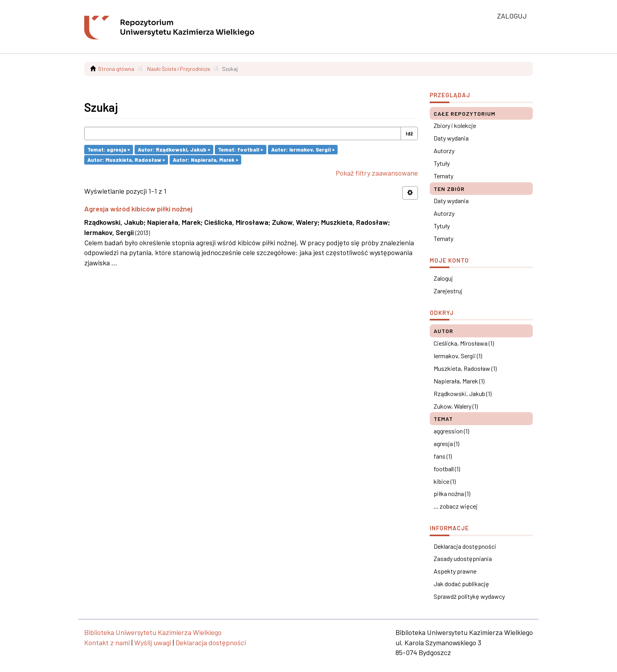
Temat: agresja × (109, 149)
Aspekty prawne (455, 571)
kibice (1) (445, 481)
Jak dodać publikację (461, 584)
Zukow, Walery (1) (456, 406)
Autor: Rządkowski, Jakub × (174, 149)
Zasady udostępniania (463, 558)
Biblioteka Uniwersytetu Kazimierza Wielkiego (153, 632)
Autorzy (444, 151)
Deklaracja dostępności (465, 546)
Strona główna (116, 69)
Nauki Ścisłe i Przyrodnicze (179, 69)
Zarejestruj (448, 291)
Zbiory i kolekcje (455, 125)
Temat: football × (240, 149)
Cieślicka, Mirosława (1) (464, 343)
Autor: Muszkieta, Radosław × (126, 160)
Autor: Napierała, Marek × (205, 160)
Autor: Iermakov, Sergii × (303, 149)
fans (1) (443, 456)
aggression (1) (451, 431)
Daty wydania (451, 138)
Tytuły (442, 163)
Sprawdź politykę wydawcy (469, 596)
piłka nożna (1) (452, 493)
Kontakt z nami (107, 642)
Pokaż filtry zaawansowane (377, 173)
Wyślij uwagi (153, 642)
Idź (409, 133)
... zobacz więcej (456, 506)
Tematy (443, 176)
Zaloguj (443, 278)
